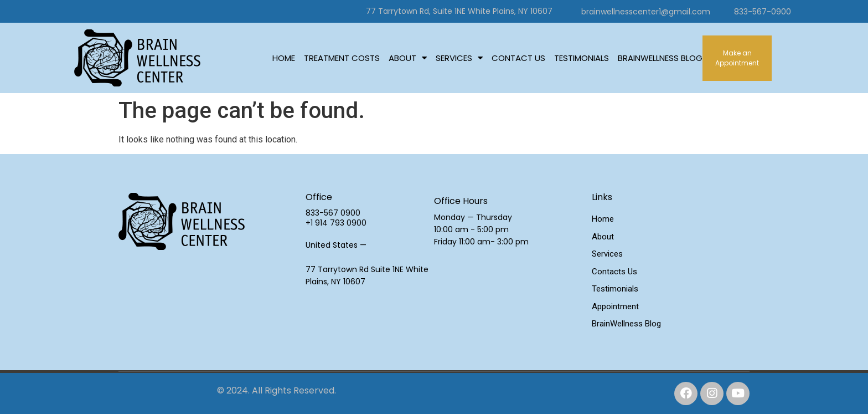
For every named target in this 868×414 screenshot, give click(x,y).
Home (284, 58)
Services (459, 58)
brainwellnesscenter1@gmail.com (646, 12)
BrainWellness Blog (660, 58)
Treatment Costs (342, 58)
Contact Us (518, 58)
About (408, 58)
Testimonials (582, 58)
